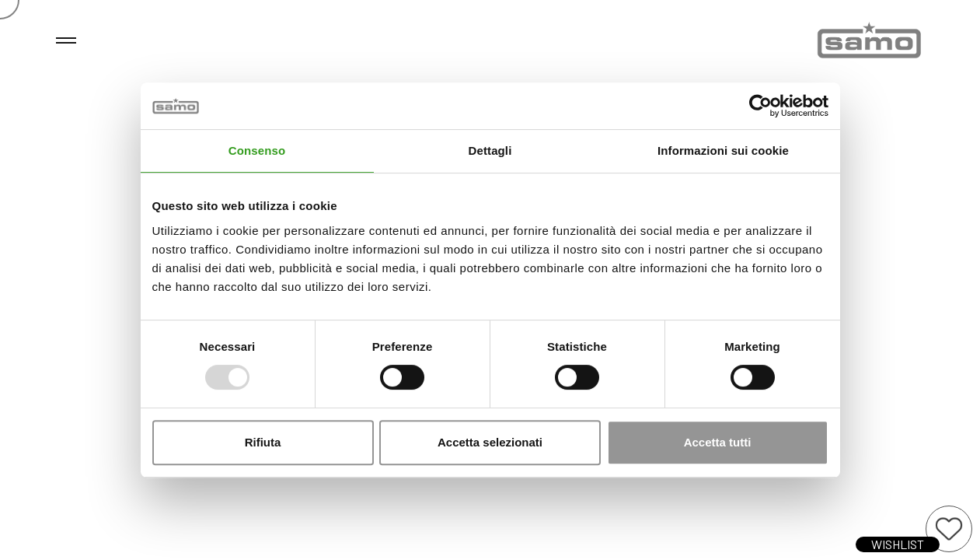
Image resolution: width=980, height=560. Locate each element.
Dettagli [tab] (490, 150)
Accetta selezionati (490, 442)
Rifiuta (263, 442)
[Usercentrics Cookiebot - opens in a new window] (760, 106)
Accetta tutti (718, 442)
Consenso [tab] (257, 150)
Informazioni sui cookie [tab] (723, 150)
